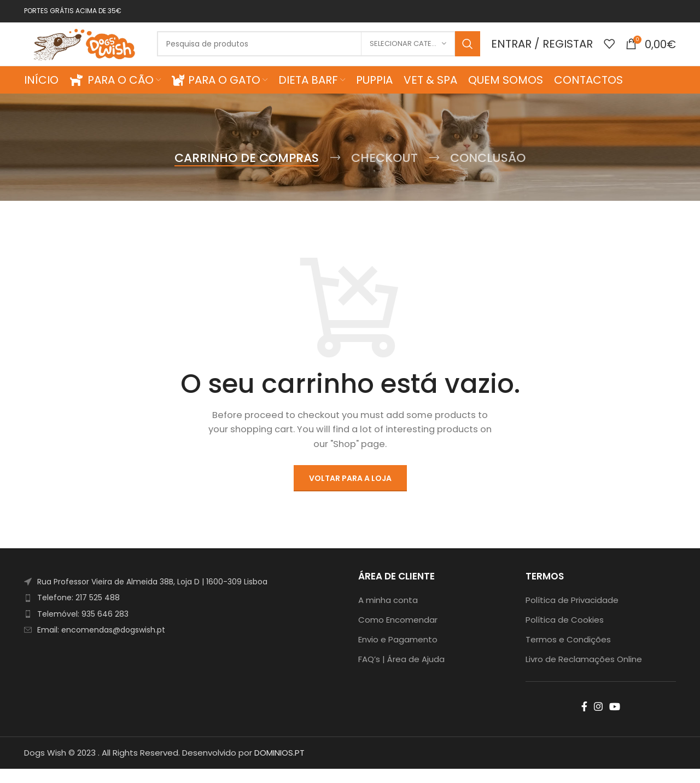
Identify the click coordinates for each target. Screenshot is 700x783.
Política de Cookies (565, 634)
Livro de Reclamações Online (584, 673)
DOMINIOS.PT (279, 767)
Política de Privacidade (572, 614)
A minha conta (388, 614)
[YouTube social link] (615, 721)
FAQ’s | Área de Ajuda (401, 673)
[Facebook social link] (584, 721)
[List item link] (183, 612)
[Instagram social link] (598, 721)
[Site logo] (92, 51)
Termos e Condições (568, 654)
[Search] (326, 51)
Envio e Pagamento (398, 654)
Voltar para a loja (350, 492)
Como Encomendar (398, 634)
